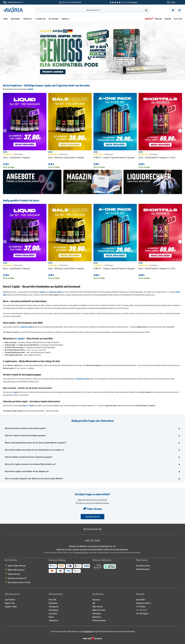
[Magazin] (168, 19)
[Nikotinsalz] (15, 19)
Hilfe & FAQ (52, 600)
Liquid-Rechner (10, 600)
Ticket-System (92, 509)
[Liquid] (6, 19)
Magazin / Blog (10, 603)
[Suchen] (146, 10)
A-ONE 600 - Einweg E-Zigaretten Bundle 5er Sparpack (114, 157)
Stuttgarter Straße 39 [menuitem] (144, 603)
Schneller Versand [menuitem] (14, 574)
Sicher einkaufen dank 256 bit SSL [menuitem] (19, 582)
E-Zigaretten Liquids (82, 379)
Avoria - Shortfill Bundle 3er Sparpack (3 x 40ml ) (157, 157)
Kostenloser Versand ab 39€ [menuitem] (17, 578)
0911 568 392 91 (142, 610)
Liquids (31, 89)
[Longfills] (65, 19)
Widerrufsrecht (98, 607)
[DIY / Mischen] (54, 19)
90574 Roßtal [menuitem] (141, 607)
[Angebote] (149, 19)
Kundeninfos (97, 617)
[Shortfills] (28, 19)
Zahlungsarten (54, 607)
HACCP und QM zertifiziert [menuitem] (16, 570)
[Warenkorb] (179, 10)
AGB (94, 603)
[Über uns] (159, 19)
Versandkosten (54, 610)
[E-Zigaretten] (40, 19)
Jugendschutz (53, 620)
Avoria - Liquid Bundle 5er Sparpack (16, 157)
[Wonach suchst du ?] (92, 10)
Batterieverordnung (99, 620)
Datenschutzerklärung (81, 552)
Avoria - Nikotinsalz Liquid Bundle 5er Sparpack (66, 157)
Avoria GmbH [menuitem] (140, 600)
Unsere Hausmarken (143, 569)
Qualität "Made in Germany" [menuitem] (17, 566)
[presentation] (5, 131)
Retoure (51, 617)
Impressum (96, 600)
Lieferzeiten (53, 614)
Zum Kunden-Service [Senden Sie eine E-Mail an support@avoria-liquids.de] (92, 517)
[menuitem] (173, 10)
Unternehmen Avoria (143, 566)
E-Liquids (42, 292)
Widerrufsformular (99, 610)
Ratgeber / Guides (11, 607)
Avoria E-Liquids (28, 406)
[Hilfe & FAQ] (177, 19)
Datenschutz (97, 614)
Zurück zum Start (92, 529)
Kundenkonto (53, 603)
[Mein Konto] (173, 10)
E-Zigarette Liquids (55, 292)
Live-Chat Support (142, 614)
